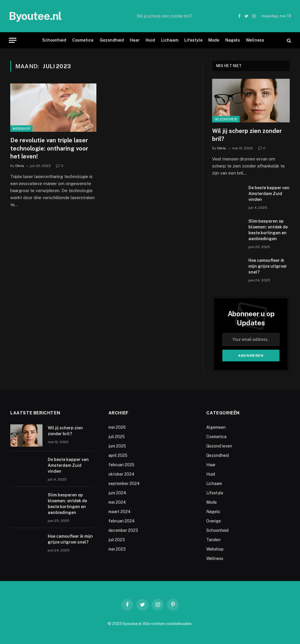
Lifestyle (193, 40)
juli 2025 (117, 437)
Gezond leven (219, 446)
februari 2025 (121, 465)
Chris (20, 166)
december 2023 (123, 530)
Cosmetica (83, 40)
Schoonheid (54, 40)
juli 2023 (117, 540)
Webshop (21, 129)
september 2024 (124, 484)
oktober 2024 (121, 474)
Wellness (255, 40)
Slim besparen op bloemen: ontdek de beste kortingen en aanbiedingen (268, 230)
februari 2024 (122, 521)
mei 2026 (117, 427)
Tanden (213, 540)
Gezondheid (112, 40)
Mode (214, 40)
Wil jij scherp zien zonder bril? (165, 16)
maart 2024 (120, 512)
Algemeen (216, 427)
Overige (214, 521)
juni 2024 (117, 493)
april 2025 (118, 455)
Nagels (233, 40)
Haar (135, 40)
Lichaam (170, 40)
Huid (150, 40)
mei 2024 (117, 502)
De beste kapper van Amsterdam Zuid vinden (269, 194)
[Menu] (13, 40)
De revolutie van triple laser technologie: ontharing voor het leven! (49, 148)
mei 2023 (117, 549)
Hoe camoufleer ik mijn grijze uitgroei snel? (267, 266)
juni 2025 (117, 446)
